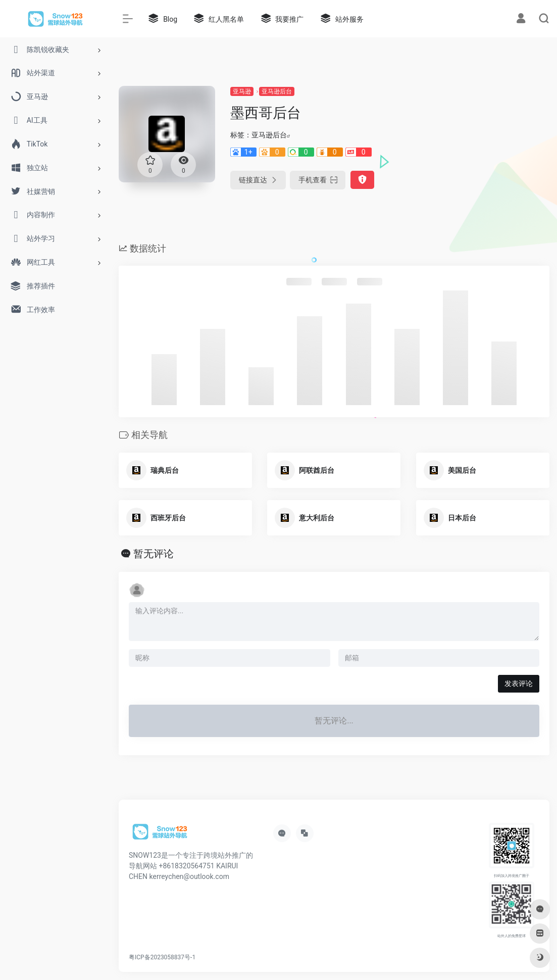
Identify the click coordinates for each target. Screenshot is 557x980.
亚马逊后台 (277, 91)
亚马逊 (242, 91)
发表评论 (519, 683)
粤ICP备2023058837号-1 (162, 957)
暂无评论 (154, 554)
